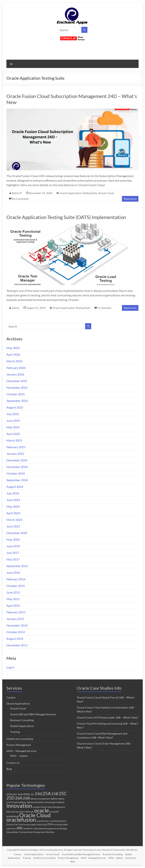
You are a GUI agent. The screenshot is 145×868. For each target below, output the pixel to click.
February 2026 (16, 368)
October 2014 (16, 632)
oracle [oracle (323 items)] (42, 810)
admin (16, 308)
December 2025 (17, 381)
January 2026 (15, 374)
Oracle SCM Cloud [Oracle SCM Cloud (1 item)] (15, 824)
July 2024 (13, 493)
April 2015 (13, 606)
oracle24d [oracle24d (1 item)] (54, 812)
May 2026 (13, 348)
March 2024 (14, 520)
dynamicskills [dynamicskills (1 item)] (37, 802)
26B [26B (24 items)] (26, 798)
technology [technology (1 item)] (62, 828)
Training (15, 732)
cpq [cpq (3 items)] (29, 802)
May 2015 (13, 599)
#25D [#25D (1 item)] (20, 794)
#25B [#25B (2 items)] (9, 794)
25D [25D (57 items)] (10, 798)
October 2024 (16, 473)
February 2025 (16, 447)
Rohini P (17, 193)
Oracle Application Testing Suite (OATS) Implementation (66, 217)
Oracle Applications (18, 703)
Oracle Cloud (106, 193)
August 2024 (15, 487)
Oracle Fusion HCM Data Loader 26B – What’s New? (108, 717)
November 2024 (17, 467)
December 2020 (17, 533)
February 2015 (16, 612)
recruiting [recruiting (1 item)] (58, 824)
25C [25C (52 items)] (63, 794)
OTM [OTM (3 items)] (50, 824)
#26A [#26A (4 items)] (27, 794)
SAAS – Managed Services (21, 751)
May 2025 (13, 427)
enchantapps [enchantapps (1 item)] (50, 802)
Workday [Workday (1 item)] (50, 832)
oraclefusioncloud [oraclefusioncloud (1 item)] (58, 821)
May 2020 (13, 539)
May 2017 (13, 559)
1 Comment (104, 308)
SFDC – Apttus (19, 756)
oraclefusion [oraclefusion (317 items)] (21, 820)
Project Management (19, 745)
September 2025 (17, 401)
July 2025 (13, 414)
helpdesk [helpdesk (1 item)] (60, 802)
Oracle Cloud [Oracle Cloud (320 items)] (35, 815)
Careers (11, 697)
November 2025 (17, 387)
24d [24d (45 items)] (38, 794)
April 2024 (13, 513)
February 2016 (16, 579)
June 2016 (13, 572)
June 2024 (13, 500)
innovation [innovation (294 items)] (19, 806)
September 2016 (17, 566)
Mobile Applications (22, 726)
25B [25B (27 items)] (55, 794)
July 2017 (13, 553)
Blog (9, 769)
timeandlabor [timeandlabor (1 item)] (13, 832)
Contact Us (13, 763)
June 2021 (13, 526)
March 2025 (14, 440)
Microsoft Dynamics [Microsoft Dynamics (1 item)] (16, 812)
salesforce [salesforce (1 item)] (11, 828)
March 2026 (14, 361)
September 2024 (17, 480)
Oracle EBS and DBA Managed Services (33, 714)
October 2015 (16, 586)
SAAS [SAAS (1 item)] (65, 824)
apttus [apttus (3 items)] (54, 799)
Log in (10, 667)
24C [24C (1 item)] (32, 794)
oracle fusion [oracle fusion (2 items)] (43, 821)
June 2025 (13, 421)
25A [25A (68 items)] (47, 793)
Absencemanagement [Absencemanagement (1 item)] (40, 799)
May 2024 (13, 506)
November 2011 (17, 645)
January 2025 (15, 454)
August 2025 (15, 407)
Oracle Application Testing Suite (78, 193)
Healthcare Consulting (20, 739)
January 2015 (15, 619)
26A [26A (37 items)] (19, 798)
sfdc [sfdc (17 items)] (20, 828)
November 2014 (17, 625)
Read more (130, 199)
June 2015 (13, 592)
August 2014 (15, 639)
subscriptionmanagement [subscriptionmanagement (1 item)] (45, 828)
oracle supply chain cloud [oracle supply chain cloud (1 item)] (35, 824)
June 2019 (13, 546)
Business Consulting (22, 720)
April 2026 (13, 354)
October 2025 (16, 394)
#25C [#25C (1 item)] (15, 794)
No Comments (20, 199)
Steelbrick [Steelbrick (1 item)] (28, 828)
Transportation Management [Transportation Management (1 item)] (32, 832)
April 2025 (13, 434)
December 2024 (17, 460)
